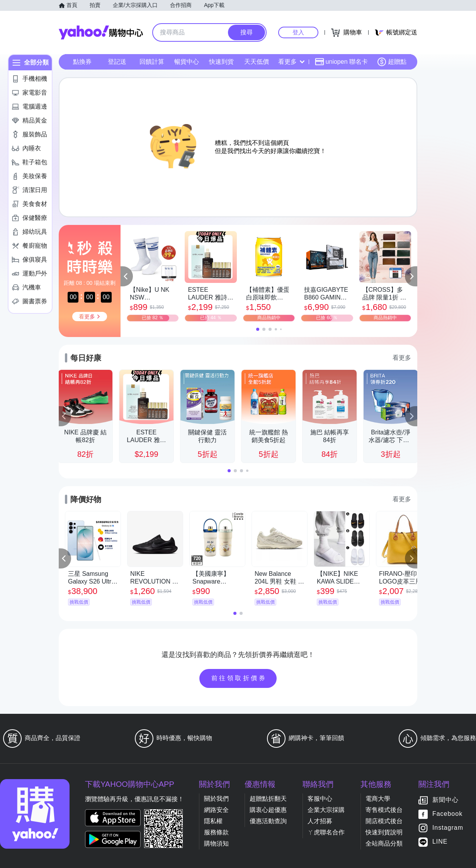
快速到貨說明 (384, 832)
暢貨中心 (187, 62)
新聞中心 (445, 800)
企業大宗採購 (326, 810)
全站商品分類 (384, 843)
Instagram (448, 828)
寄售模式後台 (384, 810)
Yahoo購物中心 (101, 32)
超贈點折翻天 (268, 799)
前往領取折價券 (239, 678)
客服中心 (320, 799)
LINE (440, 842)
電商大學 (378, 799)
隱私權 (213, 821)
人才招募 (320, 821)
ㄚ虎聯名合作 (326, 832)
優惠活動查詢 (268, 821)
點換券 (82, 62)
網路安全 (216, 810)
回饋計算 (152, 62)
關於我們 (216, 799)
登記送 (117, 62)
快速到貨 (221, 62)
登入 (298, 32)
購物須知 (216, 843)
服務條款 (216, 832)
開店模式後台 (384, 821)
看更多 (291, 62)
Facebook (447, 814)
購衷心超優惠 (268, 810)
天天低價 (257, 62)
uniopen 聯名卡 (341, 62)
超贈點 (392, 62)
